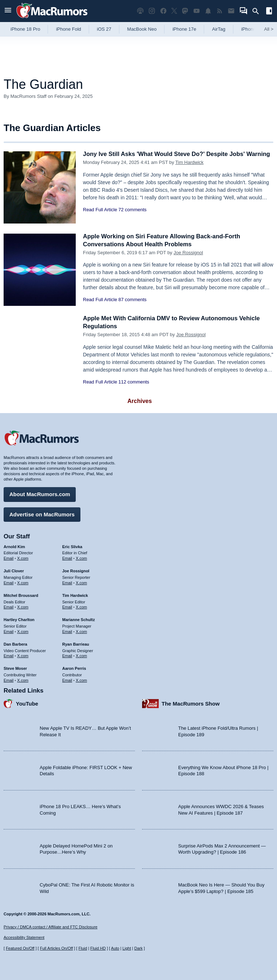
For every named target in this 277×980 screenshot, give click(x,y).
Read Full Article (100, 218)
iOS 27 (104, 29)
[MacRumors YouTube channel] (197, 11)
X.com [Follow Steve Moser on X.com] (23, 680)
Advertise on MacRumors (42, 514)
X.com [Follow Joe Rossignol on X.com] (81, 582)
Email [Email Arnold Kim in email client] (9, 558)
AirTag (219, 29)
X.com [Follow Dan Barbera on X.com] (23, 655)
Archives (140, 401)
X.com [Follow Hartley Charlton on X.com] (23, 631)
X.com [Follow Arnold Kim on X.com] (23, 558)
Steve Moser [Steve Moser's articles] (15, 668)
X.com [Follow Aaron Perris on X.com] (81, 680)
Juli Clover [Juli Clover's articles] (14, 571)
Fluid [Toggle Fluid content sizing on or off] (83, 948)
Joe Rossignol (188, 253)
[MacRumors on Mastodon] (185, 11)
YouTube (27, 703)
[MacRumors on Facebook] (163, 11)
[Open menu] (8, 11)
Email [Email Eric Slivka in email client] (67, 558)
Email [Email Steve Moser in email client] (9, 680)
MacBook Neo (142, 29)
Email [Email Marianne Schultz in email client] (67, 631)
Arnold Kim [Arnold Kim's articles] (14, 546)
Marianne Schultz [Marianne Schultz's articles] (79, 619)
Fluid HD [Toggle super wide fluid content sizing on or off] (98, 948)
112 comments (134, 382)
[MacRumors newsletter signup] (231, 11)
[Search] (258, 11)
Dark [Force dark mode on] (138, 948)
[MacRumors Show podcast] (140, 11)
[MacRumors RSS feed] (220, 11)
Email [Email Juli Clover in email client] (9, 582)
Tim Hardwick (189, 170)
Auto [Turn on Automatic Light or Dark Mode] (115, 948)
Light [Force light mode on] (127, 948)
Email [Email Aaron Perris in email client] (67, 680)
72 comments (132, 218)
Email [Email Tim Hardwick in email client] (67, 607)
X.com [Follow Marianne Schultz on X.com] (81, 631)
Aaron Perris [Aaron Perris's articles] (74, 668)
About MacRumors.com (40, 494)
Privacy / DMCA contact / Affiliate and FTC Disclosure (50, 927)
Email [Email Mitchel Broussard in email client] (9, 607)
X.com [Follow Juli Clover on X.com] (23, 582)
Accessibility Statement (24, 938)
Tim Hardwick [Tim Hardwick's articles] (75, 595)
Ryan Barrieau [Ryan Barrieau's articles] (76, 643)
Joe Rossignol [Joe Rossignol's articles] (76, 571)
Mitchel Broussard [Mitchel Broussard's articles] (21, 595)
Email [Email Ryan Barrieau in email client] (67, 655)
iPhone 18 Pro (25, 29)
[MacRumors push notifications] (208, 11)
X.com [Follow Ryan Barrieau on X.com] (81, 655)
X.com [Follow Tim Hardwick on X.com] (81, 607)
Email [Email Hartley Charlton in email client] (9, 631)
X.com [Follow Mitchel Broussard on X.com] (23, 607)
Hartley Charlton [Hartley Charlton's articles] (19, 619)
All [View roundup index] (269, 29)
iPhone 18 (252, 29)
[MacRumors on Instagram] (152, 11)
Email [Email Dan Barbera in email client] (9, 655)
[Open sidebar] (269, 12)
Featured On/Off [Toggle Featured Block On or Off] (20, 948)
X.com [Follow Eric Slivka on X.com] (81, 558)
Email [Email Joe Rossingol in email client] (67, 582)
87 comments (132, 300)
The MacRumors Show (191, 703)
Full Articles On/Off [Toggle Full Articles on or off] (57, 948)
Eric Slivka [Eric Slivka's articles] (72, 546)
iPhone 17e (184, 29)
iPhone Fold (68, 29)
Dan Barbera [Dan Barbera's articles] (15, 643)
